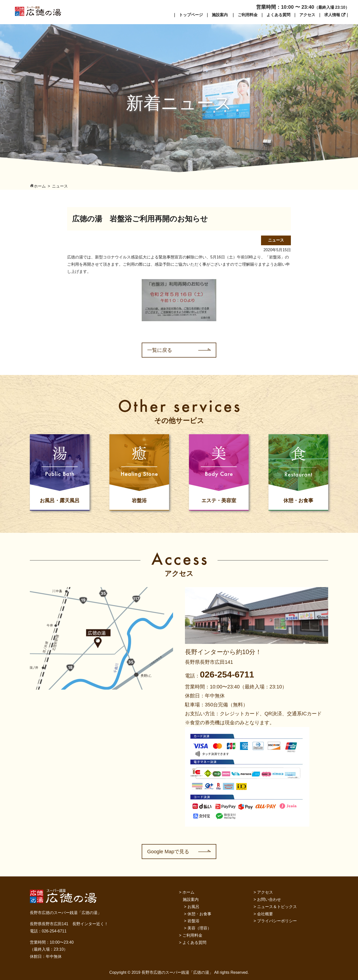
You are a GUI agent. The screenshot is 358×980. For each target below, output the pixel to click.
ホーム (188, 892)
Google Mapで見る (168, 852)
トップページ (191, 15)
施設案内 (220, 15)
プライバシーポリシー (277, 921)
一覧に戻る (160, 350)
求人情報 (332, 15)
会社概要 (265, 914)
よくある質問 (278, 15)
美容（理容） (199, 928)
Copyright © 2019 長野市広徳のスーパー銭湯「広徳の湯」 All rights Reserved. (179, 972)
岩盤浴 (193, 921)
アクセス (307, 15)
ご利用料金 (248, 15)
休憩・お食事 (199, 914)
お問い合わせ (269, 899)
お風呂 (193, 907)
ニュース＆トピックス (277, 907)
